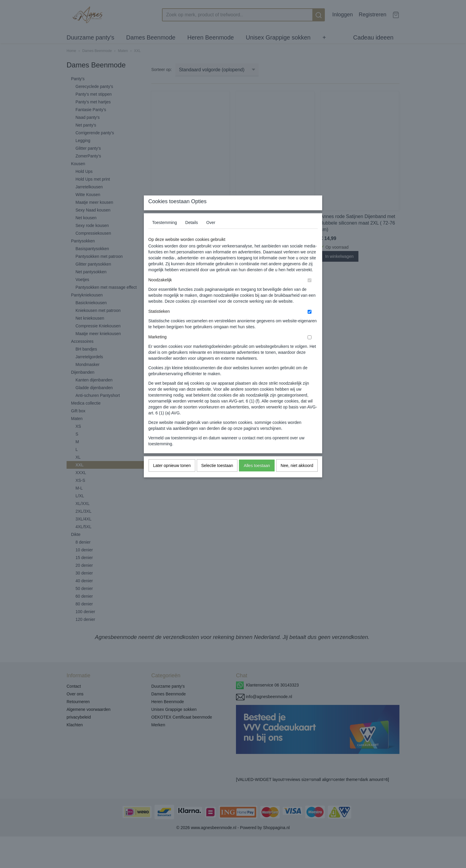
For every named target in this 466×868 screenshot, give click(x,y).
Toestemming (164, 234)
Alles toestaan (257, 477)
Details (192, 234)
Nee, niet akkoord (297, 477)
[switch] (310, 292)
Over (211, 234)
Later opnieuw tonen (172, 477)
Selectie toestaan (217, 477)
